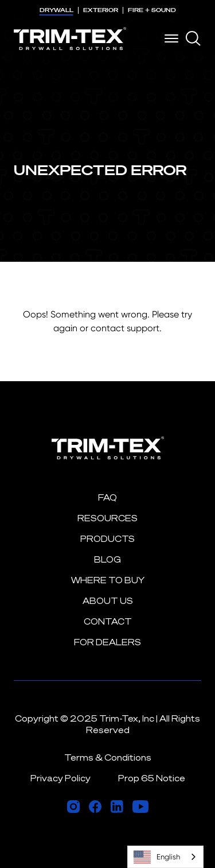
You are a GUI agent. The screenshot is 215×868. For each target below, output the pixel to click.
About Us (108, 601)
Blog (107, 559)
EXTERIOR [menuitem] (101, 10)
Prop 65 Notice (152, 778)
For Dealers (107, 642)
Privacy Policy (60, 778)
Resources (107, 518)
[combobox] (165, 857)
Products (107, 539)
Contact (108, 621)
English (157, 857)
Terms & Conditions (108, 757)
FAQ (107, 497)
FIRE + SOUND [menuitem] (152, 10)
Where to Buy (108, 580)
